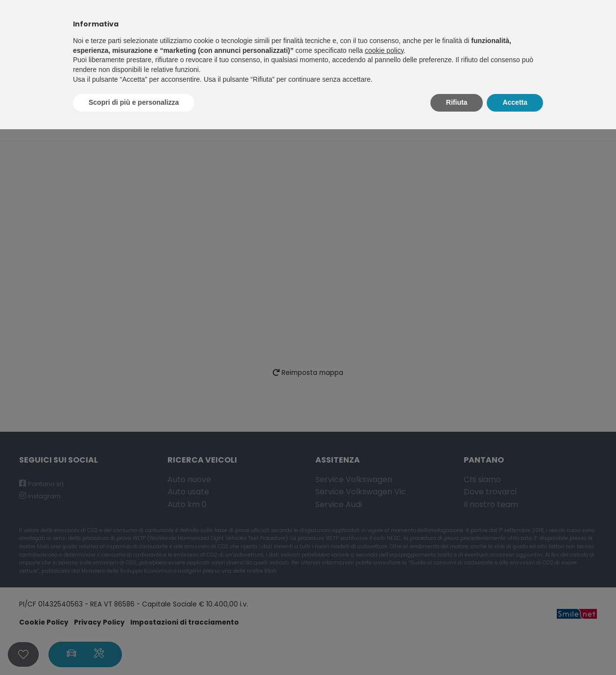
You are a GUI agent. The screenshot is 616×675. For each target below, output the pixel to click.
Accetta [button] (515, 102)
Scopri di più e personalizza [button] (134, 102)
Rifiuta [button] (457, 102)
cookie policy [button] (384, 50)
